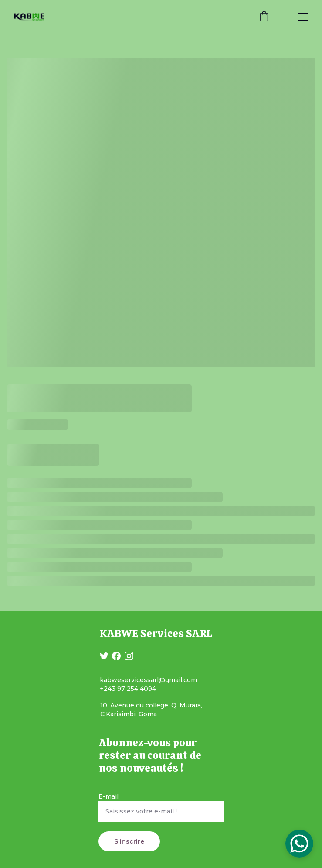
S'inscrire (129, 841)
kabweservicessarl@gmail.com (148, 680)
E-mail (108, 796)
